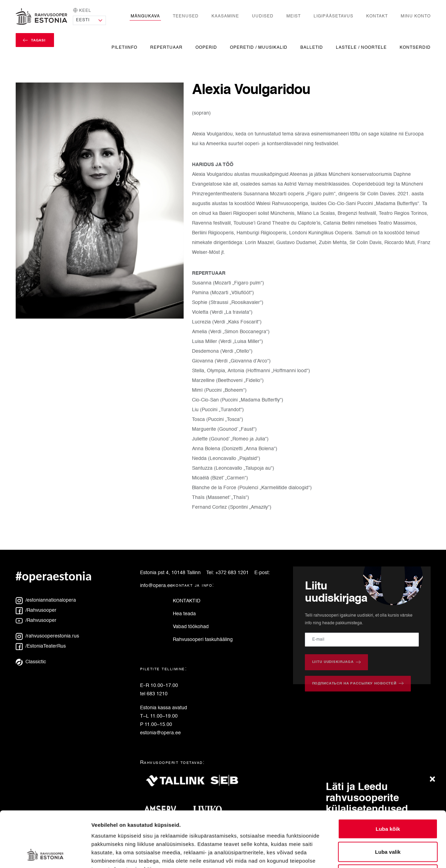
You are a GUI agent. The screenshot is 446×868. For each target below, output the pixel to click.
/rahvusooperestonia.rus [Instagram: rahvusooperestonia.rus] (47, 636)
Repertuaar (166, 48)
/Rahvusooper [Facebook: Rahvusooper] (36, 610)
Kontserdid (415, 48)
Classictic (31, 662)
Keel (82, 10)
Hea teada (184, 614)
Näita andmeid (360, 854)
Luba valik (388, 800)
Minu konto (416, 16)
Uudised (263, 16)
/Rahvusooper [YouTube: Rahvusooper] (36, 620)
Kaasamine (225, 16)
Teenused (186, 16)
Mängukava (145, 16)
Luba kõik (388, 777)
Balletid (312, 48)
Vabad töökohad (191, 627)
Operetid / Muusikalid (259, 48)
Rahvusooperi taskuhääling (203, 640)
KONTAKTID (187, 601)
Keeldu (388, 822)
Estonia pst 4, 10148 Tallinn (170, 573)
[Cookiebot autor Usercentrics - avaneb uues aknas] (45, 854)
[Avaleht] (41, 16)
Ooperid (206, 48)
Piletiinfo (124, 48)
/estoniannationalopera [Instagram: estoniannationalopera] (46, 600)
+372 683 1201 (232, 573)
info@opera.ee (156, 586)
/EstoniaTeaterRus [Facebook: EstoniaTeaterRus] (41, 646)
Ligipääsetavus (333, 16)
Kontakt (377, 16)
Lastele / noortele (361, 48)
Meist (294, 16)
